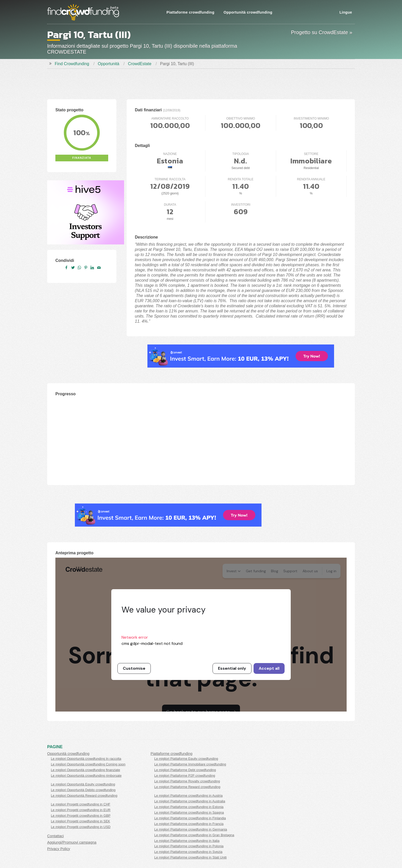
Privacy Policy (59, 849)
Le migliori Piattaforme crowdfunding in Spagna (189, 812)
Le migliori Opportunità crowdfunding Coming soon (88, 764)
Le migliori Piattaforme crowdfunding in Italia (187, 841)
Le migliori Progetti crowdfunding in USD (81, 827)
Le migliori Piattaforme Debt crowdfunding (185, 770)
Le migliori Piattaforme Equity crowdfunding (186, 759)
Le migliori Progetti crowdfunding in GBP (81, 816)
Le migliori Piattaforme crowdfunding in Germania (191, 829)
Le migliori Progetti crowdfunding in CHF (81, 804)
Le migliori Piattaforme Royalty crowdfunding (187, 781)
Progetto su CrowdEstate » (322, 32)
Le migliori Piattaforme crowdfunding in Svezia (188, 852)
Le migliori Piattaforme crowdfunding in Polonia (189, 846)
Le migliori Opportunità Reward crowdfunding (84, 796)
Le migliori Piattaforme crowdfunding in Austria (188, 796)
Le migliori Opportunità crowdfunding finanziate (85, 770)
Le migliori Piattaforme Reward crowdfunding (187, 787)
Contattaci (56, 836)
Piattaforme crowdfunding (190, 12)
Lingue (346, 12)
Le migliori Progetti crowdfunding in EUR (81, 810)
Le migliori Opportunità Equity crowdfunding (83, 784)
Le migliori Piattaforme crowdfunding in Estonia (189, 807)
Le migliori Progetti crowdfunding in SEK (80, 821)
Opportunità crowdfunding (248, 12)
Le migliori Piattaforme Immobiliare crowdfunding (190, 764)
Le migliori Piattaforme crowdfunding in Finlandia (190, 818)
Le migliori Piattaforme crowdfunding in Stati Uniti (190, 857)
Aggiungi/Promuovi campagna (72, 842)
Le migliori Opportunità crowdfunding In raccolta (86, 759)
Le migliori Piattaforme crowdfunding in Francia (189, 824)
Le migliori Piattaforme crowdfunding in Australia (190, 801)
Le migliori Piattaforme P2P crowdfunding (185, 776)
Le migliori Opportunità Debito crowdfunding (83, 790)
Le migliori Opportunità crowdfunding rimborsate (86, 776)
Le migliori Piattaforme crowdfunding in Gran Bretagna (194, 835)
